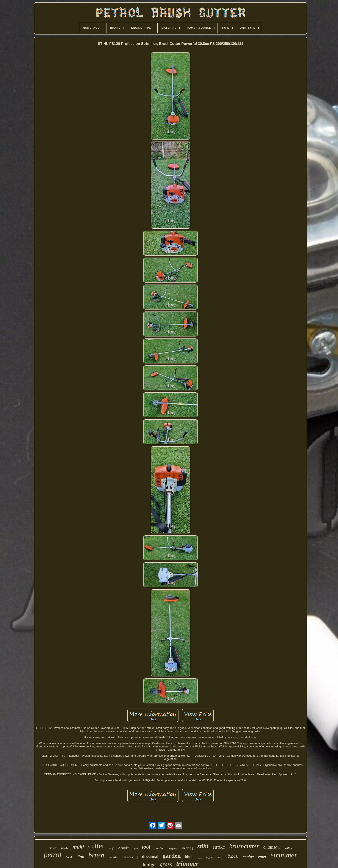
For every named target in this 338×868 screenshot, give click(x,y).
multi (78, 847)
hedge (149, 865)
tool (146, 847)
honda (69, 857)
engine (248, 857)
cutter (96, 846)
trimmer (187, 864)
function (160, 848)
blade (189, 857)
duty (135, 849)
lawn (220, 857)
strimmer (284, 855)
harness (127, 857)
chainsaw (272, 847)
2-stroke (124, 848)
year (200, 858)
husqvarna (173, 849)
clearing (188, 848)
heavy (210, 858)
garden (172, 856)
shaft (111, 848)
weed (289, 848)
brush (96, 855)
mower (53, 848)
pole (65, 848)
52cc (233, 856)
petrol (53, 855)
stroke (219, 847)
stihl (203, 846)
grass (166, 864)
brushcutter (244, 846)
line (81, 857)
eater (262, 857)
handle (113, 857)
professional (148, 857)
